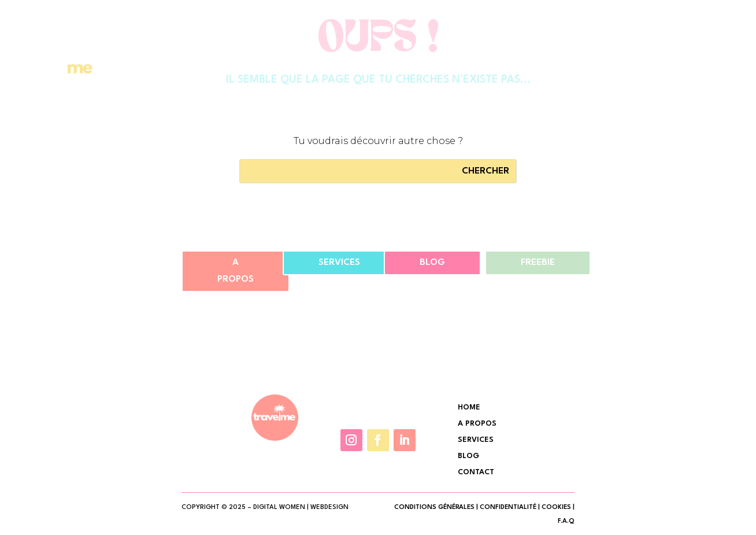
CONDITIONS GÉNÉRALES (434, 508)
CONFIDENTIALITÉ (508, 508)
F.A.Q (566, 521)
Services (475, 66)
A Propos (418, 66)
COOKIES (556, 508)
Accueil (363, 66)
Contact (570, 66)
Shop (522, 66)
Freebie (538, 263)
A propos (236, 271)
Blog (432, 263)
